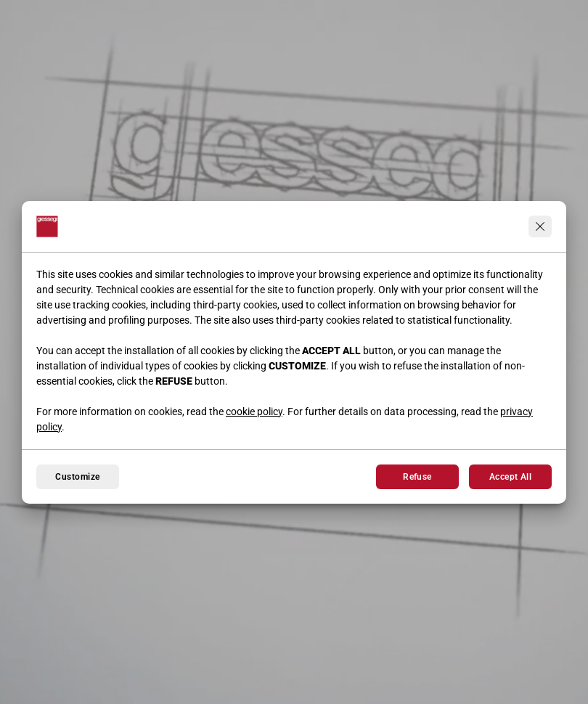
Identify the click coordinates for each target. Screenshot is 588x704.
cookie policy (254, 412)
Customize (77, 477)
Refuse (417, 477)
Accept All (511, 477)
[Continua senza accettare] (540, 226)
